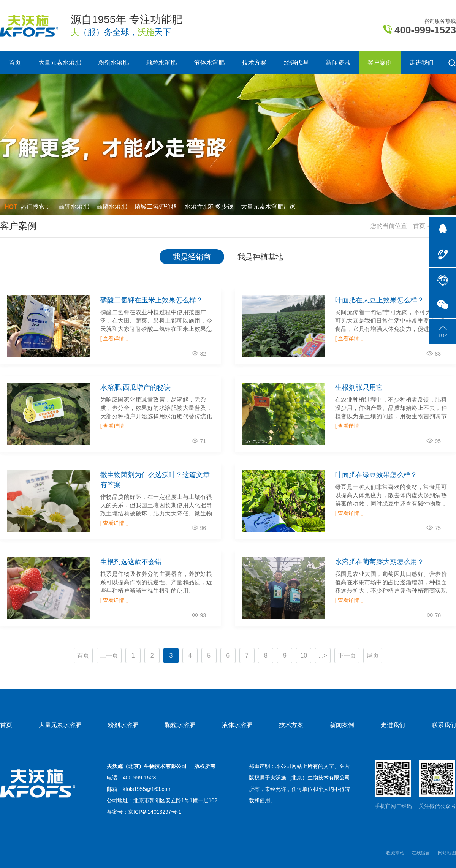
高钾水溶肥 (74, 206)
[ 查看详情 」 (116, 338)
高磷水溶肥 (112, 206)
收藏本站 (395, 853)
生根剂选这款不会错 (131, 562)
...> (323, 655)
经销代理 (296, 62)
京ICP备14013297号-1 (155, 812)
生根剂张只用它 (359, 387)
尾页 (373, 655)
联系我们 (444, 725)
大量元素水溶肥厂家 (268, 206)
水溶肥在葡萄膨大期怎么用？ (380, 562)
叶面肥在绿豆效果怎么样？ (376, 475)
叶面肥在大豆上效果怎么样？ (380, 300)
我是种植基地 (260, 257)
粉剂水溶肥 (114, 62)
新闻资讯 (338, 62)
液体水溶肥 (209, 62)
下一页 (347, 655)
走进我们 (421, 62)
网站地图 (447, 853)
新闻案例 (342, 725)
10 (304, 655)
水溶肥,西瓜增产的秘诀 (135, 387)
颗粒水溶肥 (161, 62)
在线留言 (421, 853)
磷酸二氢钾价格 (156, 206)
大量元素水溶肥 (60, 62)
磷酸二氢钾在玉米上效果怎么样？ (152, 300)
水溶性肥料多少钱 (209, 206)
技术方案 (254, 62)
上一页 (109, 655)
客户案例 (380, 62)
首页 (15, 62)
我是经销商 (192, 257)
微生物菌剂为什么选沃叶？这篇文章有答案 (155, 480)
